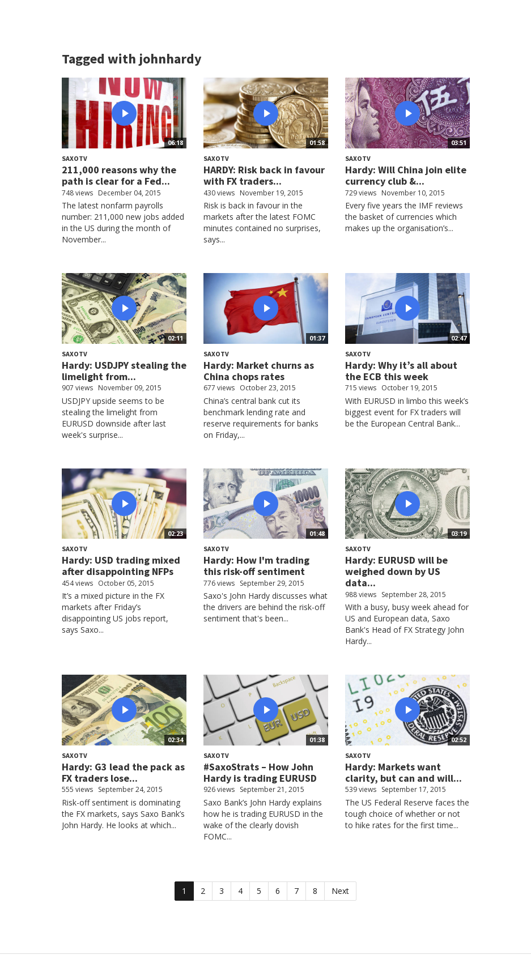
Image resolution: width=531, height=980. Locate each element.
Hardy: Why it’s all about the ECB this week (401, 371)
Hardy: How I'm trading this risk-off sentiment (256, 566)
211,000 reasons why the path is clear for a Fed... (119, 175)
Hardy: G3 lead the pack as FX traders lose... (123, 772)
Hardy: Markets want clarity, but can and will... (403, 772)
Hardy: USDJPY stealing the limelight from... (124, 371)
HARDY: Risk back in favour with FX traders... (264, 175)
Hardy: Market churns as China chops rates (259, 371)
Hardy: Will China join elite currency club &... (406, 175)
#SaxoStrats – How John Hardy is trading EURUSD (260, 772)
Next (340, 891)
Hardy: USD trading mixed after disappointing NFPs (121, 566)
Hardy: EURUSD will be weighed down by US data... (396, 571)
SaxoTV (75, 158)
